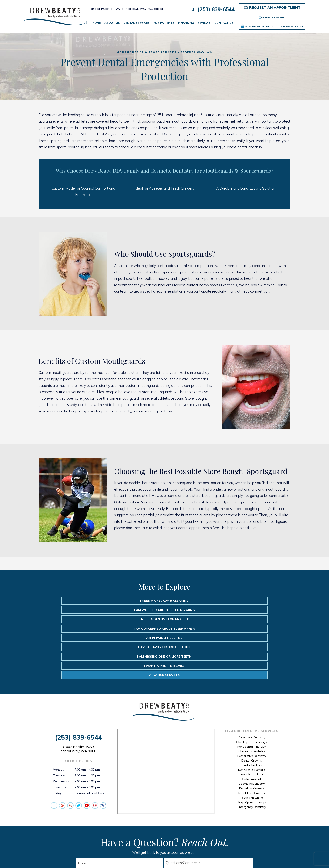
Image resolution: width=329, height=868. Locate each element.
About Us (112, 23)
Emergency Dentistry (252, 753)
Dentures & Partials (252, 716)
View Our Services (246, 621)
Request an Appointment (272, 7)
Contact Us (224, 23)
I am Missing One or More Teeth (83, 621)
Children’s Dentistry (252, 698)
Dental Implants (252, 726)
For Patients (164, 23)
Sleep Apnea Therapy (252, 749)
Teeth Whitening (252, 744)
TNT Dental (213, 858)
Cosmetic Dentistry (252, 730)
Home (97, 23)
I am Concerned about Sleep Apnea (83, 611)
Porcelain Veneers (252, 735)
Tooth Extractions (252, 721)
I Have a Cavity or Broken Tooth (246, 611)
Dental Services (136, 23)
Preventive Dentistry (252, 684)
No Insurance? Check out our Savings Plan (272, 26)
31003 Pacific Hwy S (78, 695)
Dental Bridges (252, 712)
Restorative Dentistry (252, 702)
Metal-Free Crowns (252, 739)
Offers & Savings (272, 17)
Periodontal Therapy (252, 693)
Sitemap (151, 858)
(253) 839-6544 (212, 9)
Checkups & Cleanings (252, 688)
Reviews (204, 23)
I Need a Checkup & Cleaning (83, 601)
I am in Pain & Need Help (164, 611)
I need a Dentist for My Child (246, 601)
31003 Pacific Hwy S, (127, 9)
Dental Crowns (252, 707)
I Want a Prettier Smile (165, 621)
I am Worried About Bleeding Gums (164, 601)
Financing (186, 23)
